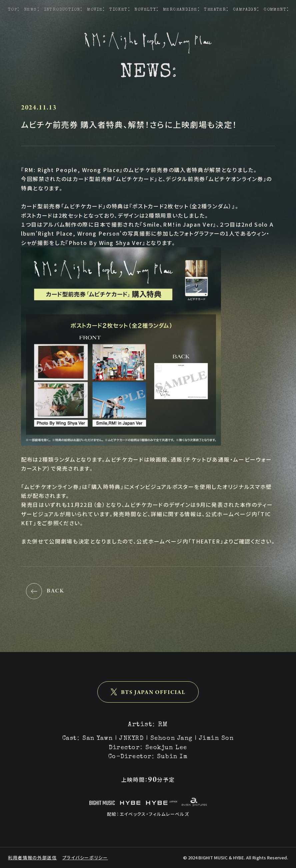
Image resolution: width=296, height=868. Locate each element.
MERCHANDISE (180, 10)
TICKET (118, 10)
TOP (12, 10)
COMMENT (275, 10)
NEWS (30, 10)
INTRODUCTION (62, 10)
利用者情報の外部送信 (32, 858)
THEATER (215, 10)
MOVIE (95, 10)
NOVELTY (145, 10)
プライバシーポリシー (85, 858)
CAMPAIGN (245, 10)
